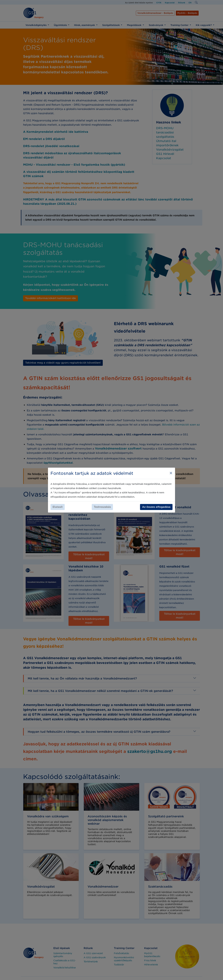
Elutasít (58, 507)
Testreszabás (102, 507)
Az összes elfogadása (156, 507)
